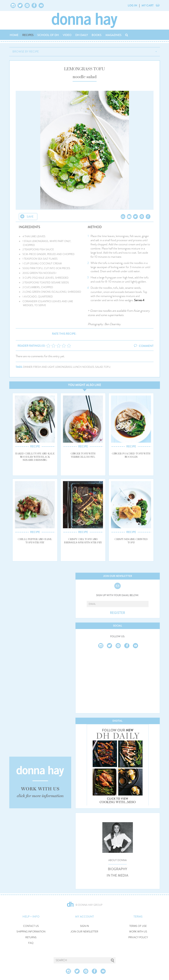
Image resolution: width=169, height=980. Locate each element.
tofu (107, 367)
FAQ (31, 943)
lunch (77, 367)
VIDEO (67, 35)
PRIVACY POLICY (138, 937)
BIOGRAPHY (118, 869)
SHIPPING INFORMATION (31, 932)
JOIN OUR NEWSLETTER (84, 932)
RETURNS (31, 937)
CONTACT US (31, 926)
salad (99, 367)
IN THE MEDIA (118, 876)
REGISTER (118, 613)
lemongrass (64, 367)
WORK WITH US (138, 932)
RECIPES (28, 35)
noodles (88, 367)
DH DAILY (82, 35)
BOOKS (97, 35)
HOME (14, 35)
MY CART (148, 5)
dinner (28, 367)
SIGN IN (84, 926)
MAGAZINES (113, 35)
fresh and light (44, 367)
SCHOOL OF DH (48, 35)
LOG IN (132, 5)
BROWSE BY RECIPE (26, 52)
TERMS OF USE (138, 926)
